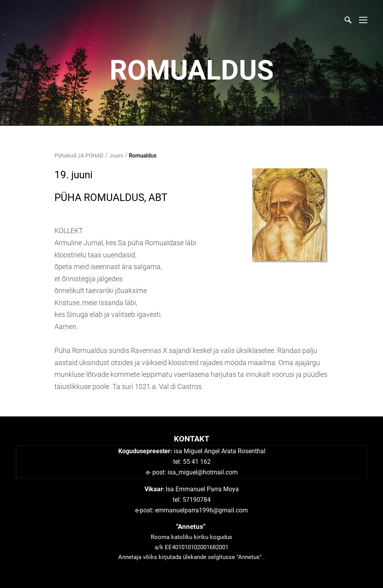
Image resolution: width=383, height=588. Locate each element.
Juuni (116, 156)
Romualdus (143, 156)
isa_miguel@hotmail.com (203, 472)
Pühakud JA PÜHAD (79, 156)
